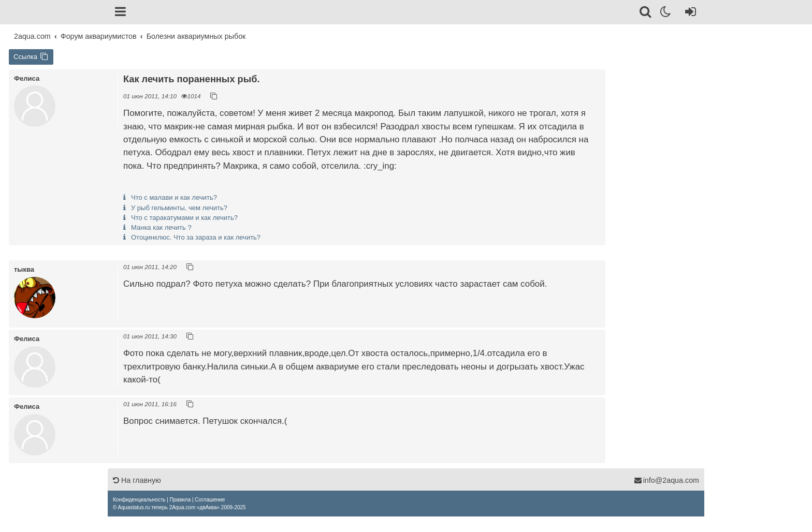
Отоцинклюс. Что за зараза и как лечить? (196, 237)
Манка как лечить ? (161, 227)
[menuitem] (139, 500)
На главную (137, 480)
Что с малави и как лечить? (174, 197)
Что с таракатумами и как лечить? (184, 218)
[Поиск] (646, 13)
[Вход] (688, 13)
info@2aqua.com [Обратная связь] (666, 480)
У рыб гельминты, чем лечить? (179, 208)
